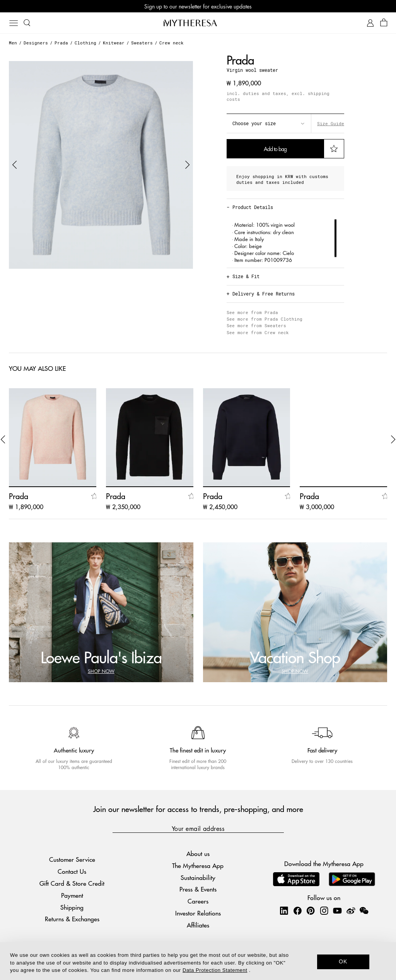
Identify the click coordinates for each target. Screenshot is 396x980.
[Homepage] (198, 23)
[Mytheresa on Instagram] (324, 910)
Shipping (72, 907)
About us (198, 853)
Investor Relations (198, 913)
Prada (61, 43)
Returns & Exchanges (72, 919)
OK (343, 961)
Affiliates (198, 925)
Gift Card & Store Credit (72, 883)
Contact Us (72, 871)
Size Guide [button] (331, 124)
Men (13, 43)
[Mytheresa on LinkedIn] (284, 910)
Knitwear (114, 43)
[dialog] (198, 961)
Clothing (85, 43)
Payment (72, 895)
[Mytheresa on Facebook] (297, 910)
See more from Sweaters (256, 325)
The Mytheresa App (198, 865)
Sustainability (198, 877)
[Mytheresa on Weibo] (351, 910)
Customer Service (72, 859)
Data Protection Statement (215, 970)
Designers (36, 43)
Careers (198, 901)
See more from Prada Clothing (265, 319)
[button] (15, 165)
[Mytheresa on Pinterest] (311, 910)
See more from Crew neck (258, 332)
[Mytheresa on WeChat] (364, 910)
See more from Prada (252, 312)
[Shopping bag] (384, 23)
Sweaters (142, 43)
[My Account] (370, 23)
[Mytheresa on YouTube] (337, 910)
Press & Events (198, 889)
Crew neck (172, 43)
